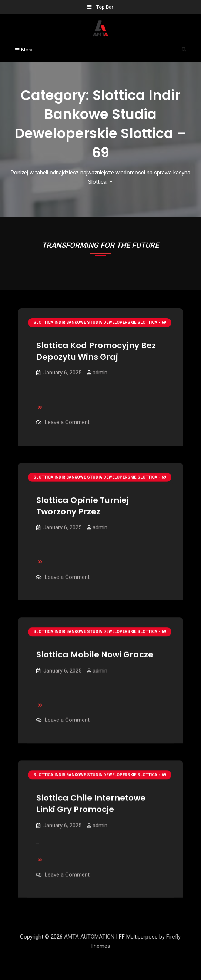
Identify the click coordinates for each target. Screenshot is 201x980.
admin (100, 373)
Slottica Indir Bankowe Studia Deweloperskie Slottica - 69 (100, 322)
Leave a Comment (67, 422)
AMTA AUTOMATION (89, 937)
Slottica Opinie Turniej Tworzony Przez (83, 506)
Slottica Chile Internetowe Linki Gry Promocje (91, 804)
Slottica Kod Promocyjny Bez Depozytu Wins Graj (96, 351)
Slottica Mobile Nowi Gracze (95, 655)
